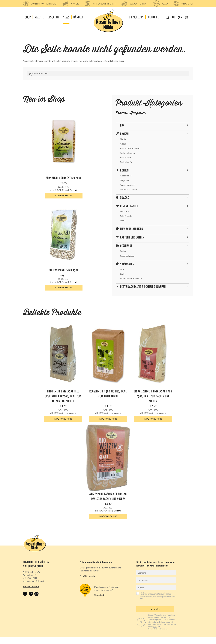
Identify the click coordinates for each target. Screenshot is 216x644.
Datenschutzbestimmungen (158, 629)
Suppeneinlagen (128, 185)
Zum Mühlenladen (88, 576)
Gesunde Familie (129, 206)
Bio (122, 126)
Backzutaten (126, 158)
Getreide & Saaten (128, 190)
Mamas (123, 221)
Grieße (123, 144)
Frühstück (124, 212)
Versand (73, 190)
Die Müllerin (136, 17)
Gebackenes (126, 176)
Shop (28, 17)
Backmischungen (128, 153)
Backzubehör (126, 162)
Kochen (124, 171)
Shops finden (100, 595)
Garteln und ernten (132, 238)
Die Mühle (153, 17)
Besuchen (53, 17)
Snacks (124, 198)
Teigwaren (125, 181)
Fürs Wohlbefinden (132, 229)
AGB (155, 627)
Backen (124, 134)
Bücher (123, 251)
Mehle (123, 139)
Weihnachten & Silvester (131, 279)
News (66, 17)
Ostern (123, 270)
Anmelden (155, 609)
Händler (78, 17)
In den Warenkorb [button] (64, 196)
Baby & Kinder (126, 216)
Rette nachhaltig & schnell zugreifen (143, 287)
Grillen (123, 274)
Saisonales (127, 264)
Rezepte (39, 17)
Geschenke (126, 246)
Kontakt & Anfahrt (31, 587)
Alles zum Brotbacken (130, 149)
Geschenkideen (127, 256)
